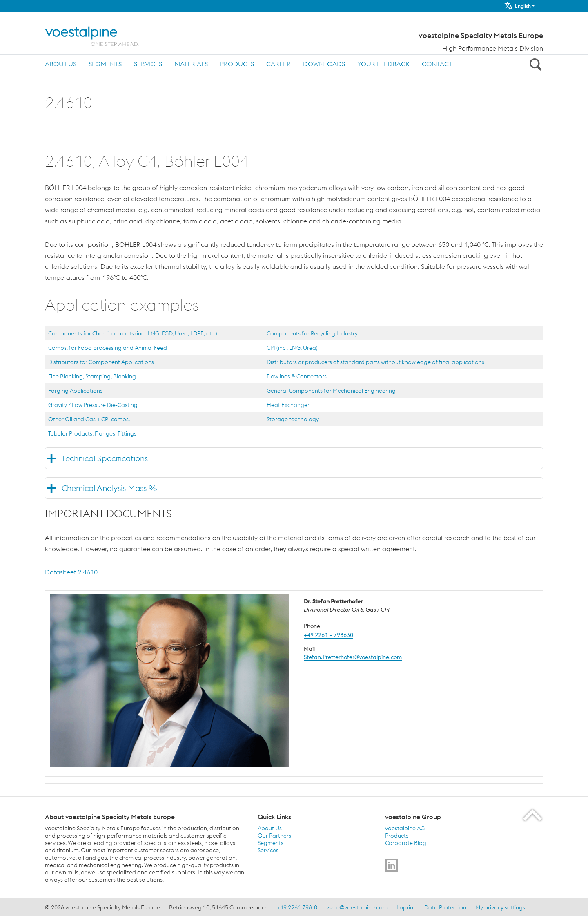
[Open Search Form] (534, 64)
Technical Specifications (105, 458)
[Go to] (392, 865)
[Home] (99, 36)
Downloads (324, 64)
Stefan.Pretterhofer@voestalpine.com (353, 657)
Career (278, 64)
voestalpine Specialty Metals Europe (481, 36)
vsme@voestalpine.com (357, 907)
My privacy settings (500, 907)
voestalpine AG (405, 828)
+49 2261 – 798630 (329, 635)
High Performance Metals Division (493, 48)
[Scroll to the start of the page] (533, 815)
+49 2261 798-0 (297, 907)
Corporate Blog (406, 843)
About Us (61, 64)
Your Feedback (383, 64)
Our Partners (274, 836)
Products (237, 64)
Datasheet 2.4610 (71, 572)
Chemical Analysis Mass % (109, 488)
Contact (437, 64)
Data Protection (445, 907)
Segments (105, 64)
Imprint (406, 907)
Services (148, 64)
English (517, 6)
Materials (191, 64)
